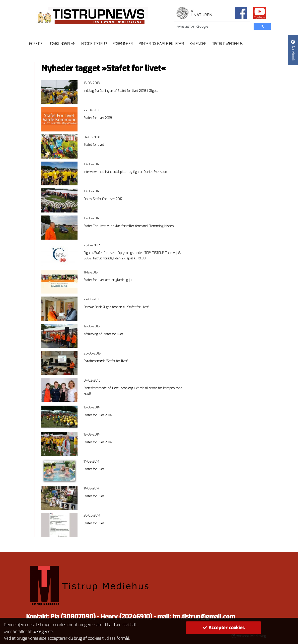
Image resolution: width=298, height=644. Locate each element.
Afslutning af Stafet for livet (103, 334)
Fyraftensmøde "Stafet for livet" (106, 361)
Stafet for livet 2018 (98, 118)
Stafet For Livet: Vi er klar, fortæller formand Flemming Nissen (129, 226)
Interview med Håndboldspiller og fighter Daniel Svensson (125, 172)
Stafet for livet (94, 145)
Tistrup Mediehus (227, 44)
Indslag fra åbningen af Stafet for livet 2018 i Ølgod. (121, 91)
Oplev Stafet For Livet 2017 (103, 199)
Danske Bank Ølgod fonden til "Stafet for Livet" (116, 307)
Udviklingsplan (62, 44)
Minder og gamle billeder (161, 44)
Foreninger (123, 44)
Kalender (198, 44)
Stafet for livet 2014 (98, 415)
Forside (36, 44)
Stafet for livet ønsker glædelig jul (108, 280)
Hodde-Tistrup (94, 44)
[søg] (212, 27)
